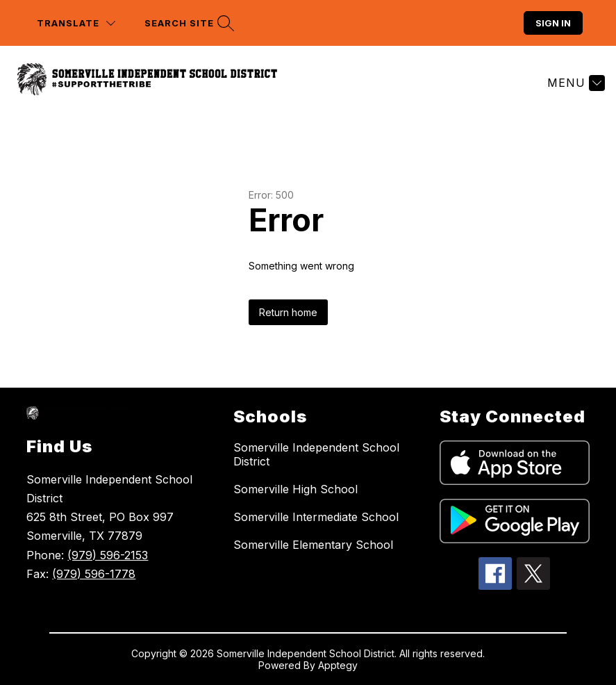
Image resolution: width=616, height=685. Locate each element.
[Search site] (188, 23)
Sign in (553, 23)
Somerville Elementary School (313, 545)
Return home (288, 312)
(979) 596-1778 (94, 574)
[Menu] (574, 83)
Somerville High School (295, 489)
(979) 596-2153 (108, 555)
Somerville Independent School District (316, 454)
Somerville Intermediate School (316, 517)
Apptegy (338, 665)
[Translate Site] (76, 23)
